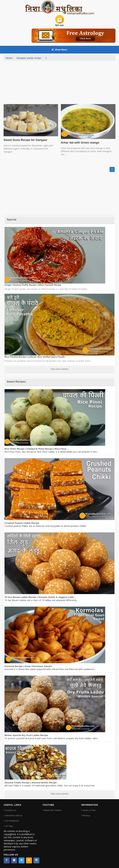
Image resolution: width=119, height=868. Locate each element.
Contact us (10, 810)
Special (12, 220)
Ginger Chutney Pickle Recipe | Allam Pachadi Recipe (33, 285)
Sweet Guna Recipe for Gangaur (25, 140)
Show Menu (59, 50)
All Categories (12, 821)
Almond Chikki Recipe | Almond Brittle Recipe (31, 783)
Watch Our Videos (53, 810)
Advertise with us (14, 815)
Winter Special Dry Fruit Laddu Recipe (26, 735)
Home (9, 58)
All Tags (9, 826)
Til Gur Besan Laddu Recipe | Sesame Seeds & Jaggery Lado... (40, 597)
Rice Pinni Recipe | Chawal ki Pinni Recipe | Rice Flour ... (37, 449)
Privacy (86, 815)
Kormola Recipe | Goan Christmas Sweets (28, 666)
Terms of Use (89, 810)
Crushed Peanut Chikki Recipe (22, 523)
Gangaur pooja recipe (29, 58)
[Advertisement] (59, 84)
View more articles (59, 369)
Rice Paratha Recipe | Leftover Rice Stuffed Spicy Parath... (35, 357)
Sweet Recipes (16, 382)
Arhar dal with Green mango (80, 143)
